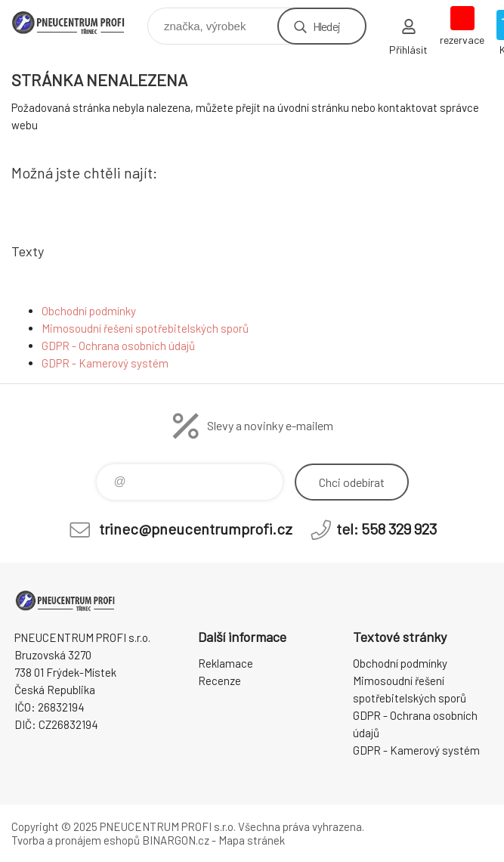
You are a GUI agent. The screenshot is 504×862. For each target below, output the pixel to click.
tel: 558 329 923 (387, 529)
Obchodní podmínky (89, 311)
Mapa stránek (252, 840)
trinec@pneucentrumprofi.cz (196, 529)
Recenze (220, 681)
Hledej (326, 26)
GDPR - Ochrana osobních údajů (118, 346)
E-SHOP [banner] (78, 22)
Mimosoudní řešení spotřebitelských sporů (145, 328)
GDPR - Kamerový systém (105, 363)
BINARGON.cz (176, 840)
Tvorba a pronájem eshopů (76, 840)
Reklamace (226, 663)
